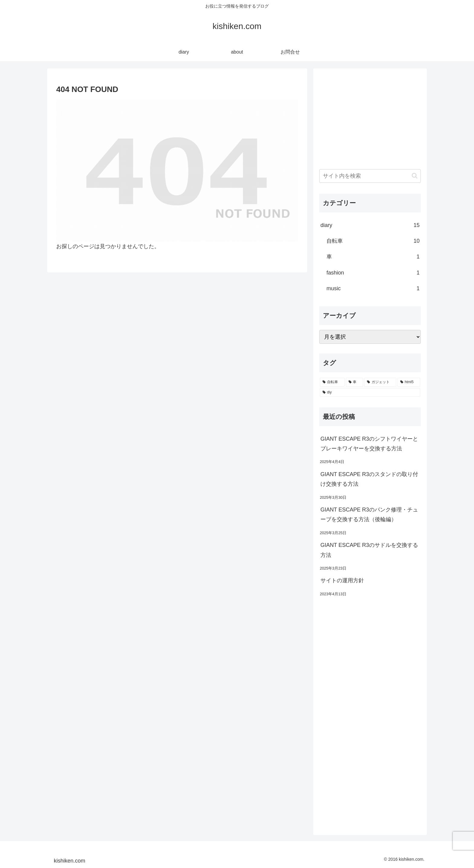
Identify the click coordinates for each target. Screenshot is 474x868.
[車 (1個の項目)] (355, 382)
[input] (370, 176)
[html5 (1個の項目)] (409, 382)
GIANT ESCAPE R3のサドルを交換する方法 (369, 550)
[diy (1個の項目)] (370, 393)
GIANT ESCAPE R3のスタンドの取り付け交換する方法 (369, 479)
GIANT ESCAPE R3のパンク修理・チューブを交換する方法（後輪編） (369, 515)
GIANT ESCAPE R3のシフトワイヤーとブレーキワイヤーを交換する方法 (369, 444)
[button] (415, 176)
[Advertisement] (370, 117)
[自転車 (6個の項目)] (332, 382)
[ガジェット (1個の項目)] (380, 382)
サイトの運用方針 (342, 580)
